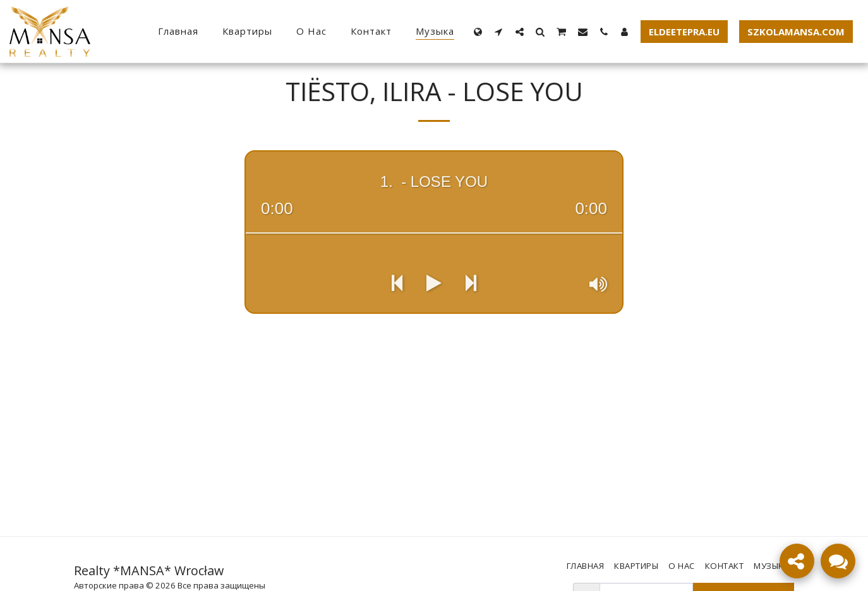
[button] (499, 32)
